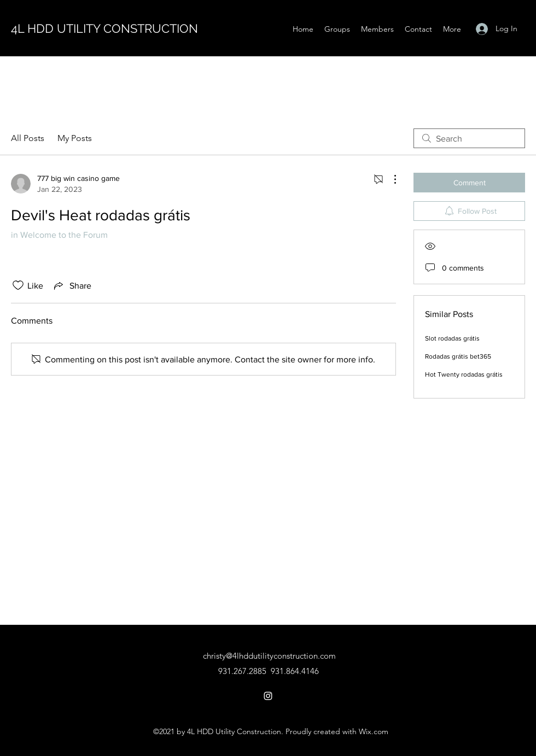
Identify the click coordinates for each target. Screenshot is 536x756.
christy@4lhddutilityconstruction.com (269, 656)
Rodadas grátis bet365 (458, 356)
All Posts (28, 138)
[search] (469, 138)
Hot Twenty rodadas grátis (464, 374)
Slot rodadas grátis (452, 338)
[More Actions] (389, 179)
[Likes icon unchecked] (18, 285)
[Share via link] (72, 285)
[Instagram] (268, 696)
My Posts (75, 138)
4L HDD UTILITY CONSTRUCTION (104, 28)
